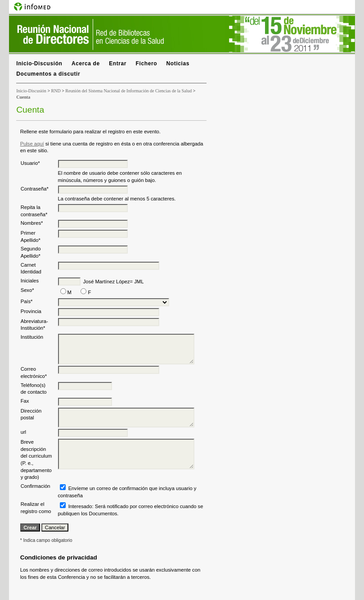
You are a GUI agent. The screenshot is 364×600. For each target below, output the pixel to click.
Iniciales (30, 281)
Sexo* (27, 290)
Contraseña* (35, 189)
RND (56, 91)
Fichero (147, 64)
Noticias (178, 64)
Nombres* (32, 223)
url (23, 432)
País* (27, 301)
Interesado (80, 506)
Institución (32, 337)
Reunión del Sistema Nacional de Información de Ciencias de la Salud (128, 91)
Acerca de (86, 64)
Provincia (31, 311)
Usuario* (30, 163)
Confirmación (36, 486)
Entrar (118, 64)
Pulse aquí (32, 144)
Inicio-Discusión (39, 64)
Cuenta (23, 97)
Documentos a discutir (48, 74)
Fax (25, 401)
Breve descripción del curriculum (36, 449)
